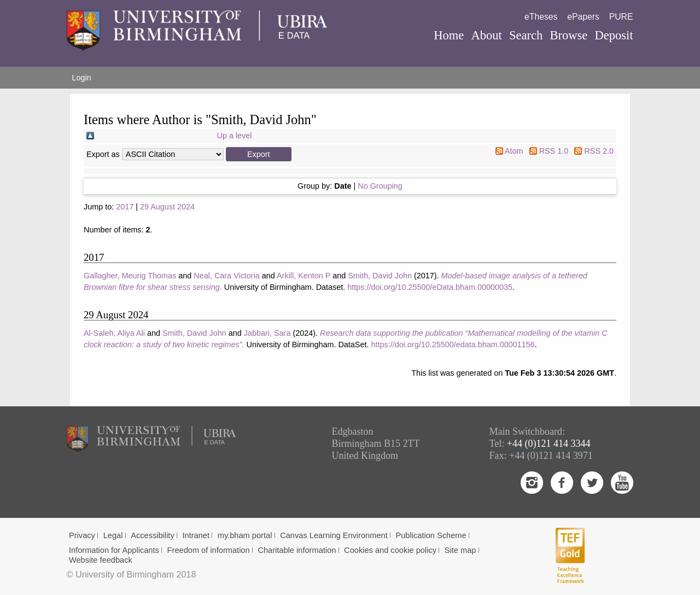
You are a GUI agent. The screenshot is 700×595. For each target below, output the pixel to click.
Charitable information (297, 550)
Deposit (614, 35)
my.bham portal (245, 535)
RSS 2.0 (599, 151)
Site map (460, 550)
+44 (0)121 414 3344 (549, 444)
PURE (621, 17)
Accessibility (153, 535)
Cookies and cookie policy (390, 550)
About (486, 35)
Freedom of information (209, 550)
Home (449, 35)
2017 (125, 207)
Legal (113, 535)
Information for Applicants (114, 550)
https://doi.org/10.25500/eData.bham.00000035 (430, 287)
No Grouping (380, 186)
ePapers (583, 17)
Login (82, 78)
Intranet (196, 535)
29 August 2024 (167, 207)
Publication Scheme (431, 535)
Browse (568, 35)
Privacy (82, 535)
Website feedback (101, 560)
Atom (514, 151)
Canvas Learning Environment (334, 535)
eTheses (541, 17)
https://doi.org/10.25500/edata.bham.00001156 (453, 345)
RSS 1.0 (554, 151)
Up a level (235, 136)
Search (526, 35)
